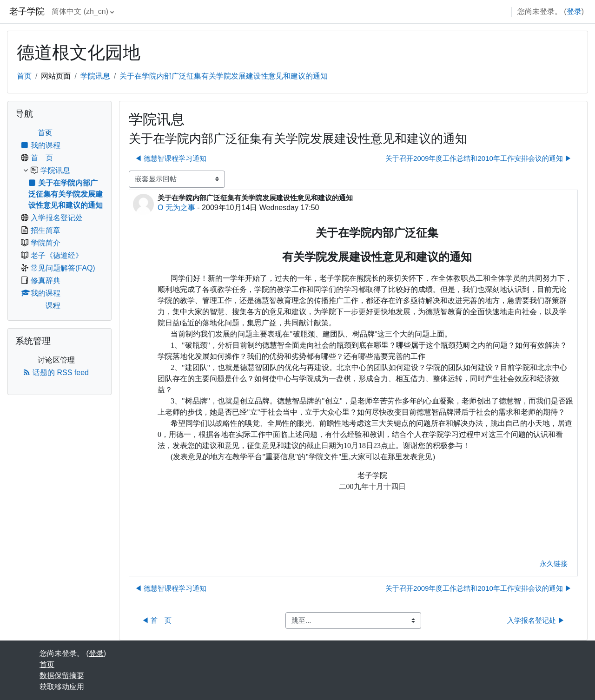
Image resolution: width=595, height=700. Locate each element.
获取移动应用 (62, 687)
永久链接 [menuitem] (554, 564)
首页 (24, 76)
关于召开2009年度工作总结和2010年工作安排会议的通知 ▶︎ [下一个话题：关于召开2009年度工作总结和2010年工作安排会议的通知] (479, 158)
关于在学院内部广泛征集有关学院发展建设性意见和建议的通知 (224, 76)
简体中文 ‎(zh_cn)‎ (80, 11)
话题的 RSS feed (56, 373)
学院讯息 (95, 76)
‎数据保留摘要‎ (62, 676)
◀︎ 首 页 (157, 620)
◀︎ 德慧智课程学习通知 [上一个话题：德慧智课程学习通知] (171, 158)
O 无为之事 (176, 208)
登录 (574, 11)
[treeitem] (59, 219)
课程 (53, 306)
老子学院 (27, 11)
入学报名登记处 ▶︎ (536, 620)
